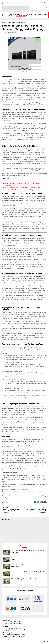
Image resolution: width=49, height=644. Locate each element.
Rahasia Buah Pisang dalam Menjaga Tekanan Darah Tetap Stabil (28, 579)
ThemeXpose (14, 642)
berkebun (8, 23)
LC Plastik (8, 642)
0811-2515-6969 (21, 16)
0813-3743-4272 (26, 492)
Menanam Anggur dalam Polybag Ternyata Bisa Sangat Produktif (28, 572)
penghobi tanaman (16, 23)
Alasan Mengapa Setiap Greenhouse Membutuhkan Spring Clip (22, 188)
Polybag (23, 23)
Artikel (3, 23)
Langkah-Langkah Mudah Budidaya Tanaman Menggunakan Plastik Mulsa (25, 190)
